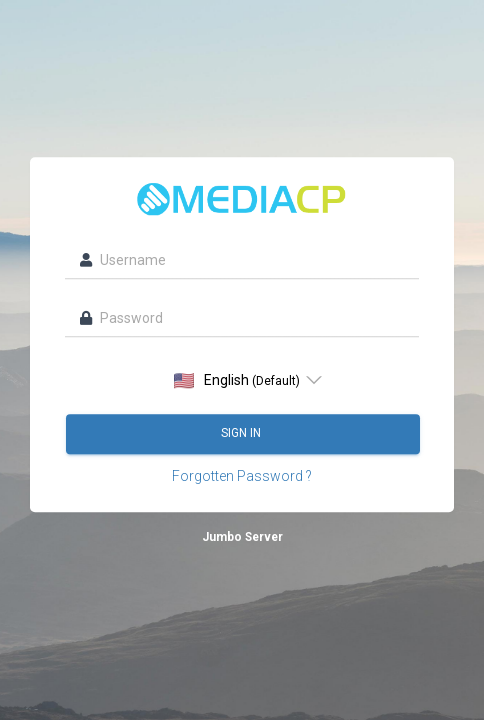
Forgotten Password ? (242, 476)
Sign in (242, 433)
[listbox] (242, 380)
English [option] (237, 380)
